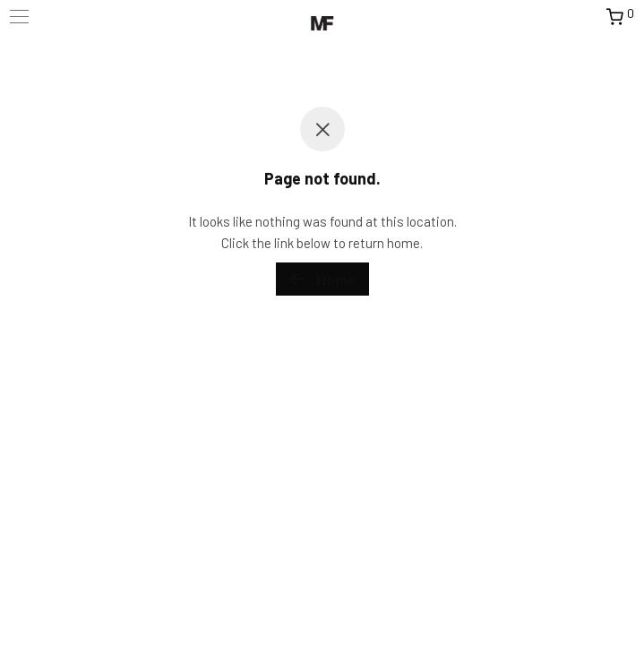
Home (322, 279)
